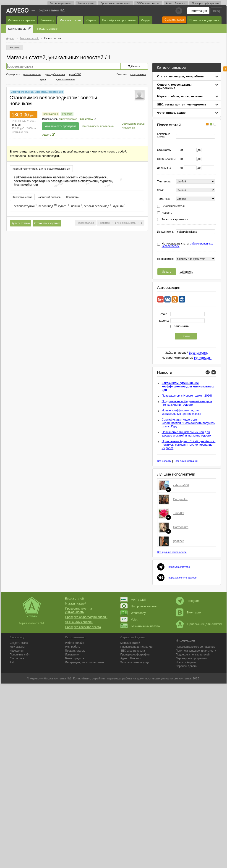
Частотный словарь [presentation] (49, 197)
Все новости (164, 461)
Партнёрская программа (119, 20)
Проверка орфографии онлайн (86, 617)
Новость (167, 213)
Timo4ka (179, 513)
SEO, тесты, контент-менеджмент (182, 104)
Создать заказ (174, 20)
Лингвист (131, 658)
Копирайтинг (51, 114)
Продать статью (47, 29)
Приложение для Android (199, 624)
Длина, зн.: (164, 168)
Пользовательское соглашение (195, 647)
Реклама (67, 114)
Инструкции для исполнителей (84, 662)
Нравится (104, 223)
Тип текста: (164, 182)
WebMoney (133, 613)
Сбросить (186, 272)
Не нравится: (166, 259)
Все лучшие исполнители (172, 552)
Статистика (17, 658)
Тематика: (164, 199)
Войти (186, 336)
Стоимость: (164, 150)
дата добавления (55, 74)
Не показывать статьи (187, 245)
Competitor (180, 499)
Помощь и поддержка (204, 20)
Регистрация (198, 11)
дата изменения (65, 79)
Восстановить (198, 353)
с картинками (138, 74)
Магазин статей (70, 20)
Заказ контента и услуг (135, 662)
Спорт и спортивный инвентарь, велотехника (37, 92)
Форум (146, 20)
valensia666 (181, 485)
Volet (129, 619)
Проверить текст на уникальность (78, 610)
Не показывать (127, 223)
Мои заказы (17, 647)
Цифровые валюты (139, 606)
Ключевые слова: (164, 135)
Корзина (15, 47)
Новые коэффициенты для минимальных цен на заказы (181, 412)
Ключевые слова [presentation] (22, 197)
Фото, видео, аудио (171, 113)
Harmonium (181, 527)
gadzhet (178, 541)
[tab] (41, 169)
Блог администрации (186, 461)
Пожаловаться (85, 223)
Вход (216, 11)
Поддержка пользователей (193, 655)
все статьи (87, 119)
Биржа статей (74, 598)
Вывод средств (75, 658)
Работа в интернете (22, 20)
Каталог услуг (86, 3)
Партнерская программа (191, 658)
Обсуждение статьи (133, 124)
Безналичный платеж (140, 626)
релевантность (32, 74)
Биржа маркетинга (61, 3)
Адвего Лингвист (176, 3)
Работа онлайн (74, 643)
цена (43, 79)
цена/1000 (75, 74)
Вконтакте (188, 612)
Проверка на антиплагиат (116, 3)
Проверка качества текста (83, 627)
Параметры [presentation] (73, 197)
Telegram (188, 601)
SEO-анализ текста (148, 3)
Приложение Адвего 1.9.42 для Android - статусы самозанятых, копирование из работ (189, 445)
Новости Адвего (186, 662)
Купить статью (17, 29)
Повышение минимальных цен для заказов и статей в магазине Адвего (186, 434)
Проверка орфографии (205, 3)
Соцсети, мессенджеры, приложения (175, 86)
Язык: (161, 190)
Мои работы (73, 647)
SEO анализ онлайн (79, 622)
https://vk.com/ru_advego (183, 578)
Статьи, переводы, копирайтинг (181, 76)
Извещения (128, 128)
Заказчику (47, 20)
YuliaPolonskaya (68, 119)
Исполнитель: (166, 232)
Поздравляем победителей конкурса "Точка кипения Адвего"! (187, 403)
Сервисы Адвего (186, 666)
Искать (167, 272)
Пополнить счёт (20, 655)
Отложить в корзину (47, 223)
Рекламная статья (173, 206)
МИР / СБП (133, 600)
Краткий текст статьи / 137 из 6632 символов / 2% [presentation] (41, 169)
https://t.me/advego (179, 567)
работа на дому (133, 678)
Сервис (92, 20)
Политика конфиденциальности (196, 651)
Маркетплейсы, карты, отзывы (180, 96)
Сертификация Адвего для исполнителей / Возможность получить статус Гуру (188, 423)
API (12, 662)
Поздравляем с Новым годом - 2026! (187, 396)
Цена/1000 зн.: (166, 159)
